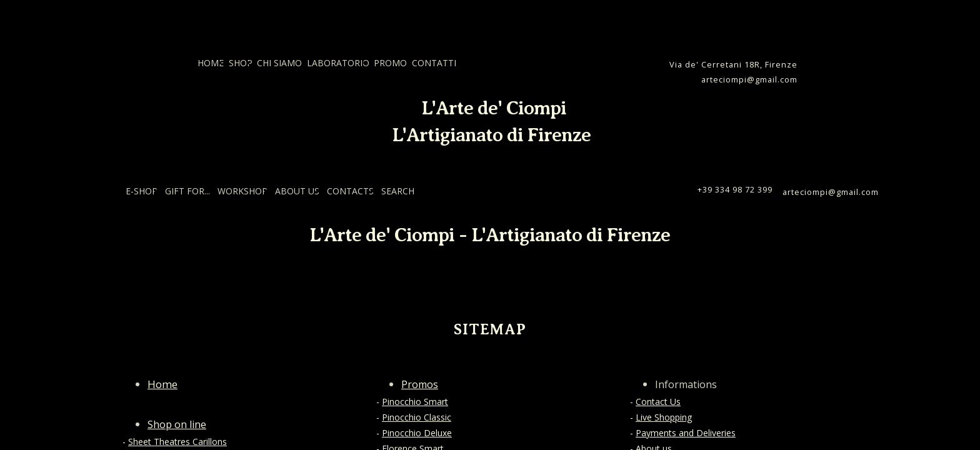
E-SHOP (142, 191)
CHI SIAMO (279, 63)
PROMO (390, 63)
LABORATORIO (338, 63)
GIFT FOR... (187, 191)
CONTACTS (350, 191)
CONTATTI (434, 63)
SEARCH (398, 191)
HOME (211, 63)
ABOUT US (297, 191)
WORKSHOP (242, 191)
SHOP (241, 63)
